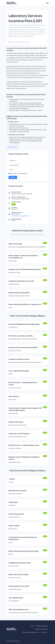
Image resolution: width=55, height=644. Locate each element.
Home (32, 626)
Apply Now (13, 147)
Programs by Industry (41, 629)
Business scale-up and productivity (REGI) (23, 347)
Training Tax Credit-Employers (19, 434)
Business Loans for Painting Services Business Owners (24, 458)
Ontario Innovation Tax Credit (19, 586)
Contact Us (44, 632)
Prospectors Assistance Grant (19, 359)
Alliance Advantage (15, 244)
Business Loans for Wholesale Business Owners (25, 269)
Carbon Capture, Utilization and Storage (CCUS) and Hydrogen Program (25, 409)
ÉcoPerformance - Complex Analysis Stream (24, 445)
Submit (13, 177)
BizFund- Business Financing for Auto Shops (24, 551)
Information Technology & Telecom (21, 216)
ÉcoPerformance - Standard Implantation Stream (23, 384)
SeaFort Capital (14, 526)
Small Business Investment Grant (20, 563)
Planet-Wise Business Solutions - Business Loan (25, 304)
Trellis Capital (13, 502)
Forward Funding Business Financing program (24, 324)
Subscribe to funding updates (19, 173)
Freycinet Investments (16, 514)
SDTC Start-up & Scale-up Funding (21, 336)
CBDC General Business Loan (18, 609)
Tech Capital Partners (16, 598)
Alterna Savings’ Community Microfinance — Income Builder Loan (24, 257)
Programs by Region (41, 626)
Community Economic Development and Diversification (23, 538)
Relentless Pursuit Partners (18, 491)
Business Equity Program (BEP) (19, 293)
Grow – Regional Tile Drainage (19, 371)
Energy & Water (15, 214)
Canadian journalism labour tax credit (21, 281)
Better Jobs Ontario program (19, 574)
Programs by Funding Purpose (30, 632)
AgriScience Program (16, 422)
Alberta (13, 221)
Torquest (12, 479)
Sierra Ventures (14, 396)
